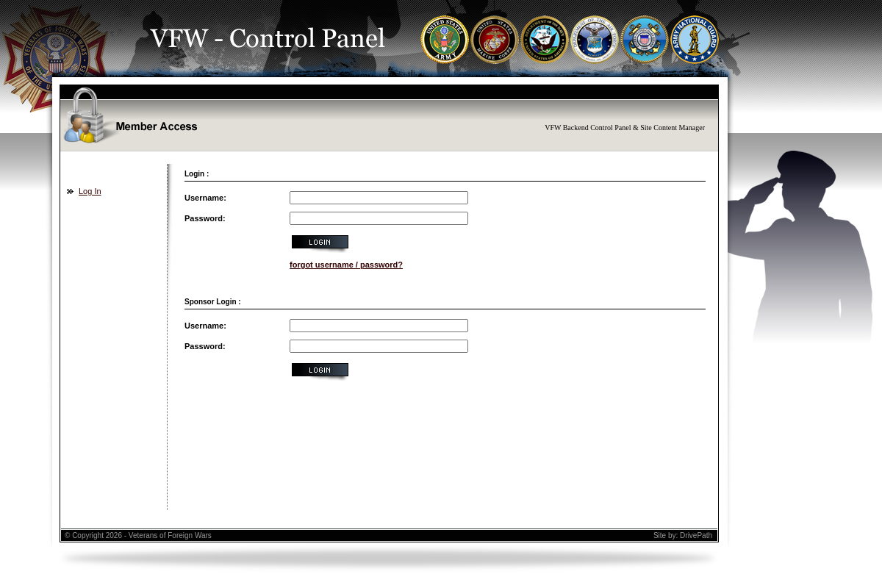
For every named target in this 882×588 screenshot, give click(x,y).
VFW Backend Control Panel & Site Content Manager (625, 128)
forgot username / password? (346, 265)
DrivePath (696, 535)
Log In (90, 191)
